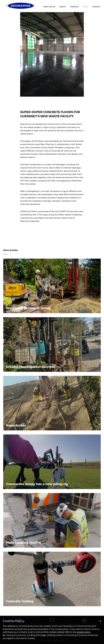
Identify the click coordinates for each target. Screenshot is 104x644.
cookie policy (84, 632)
